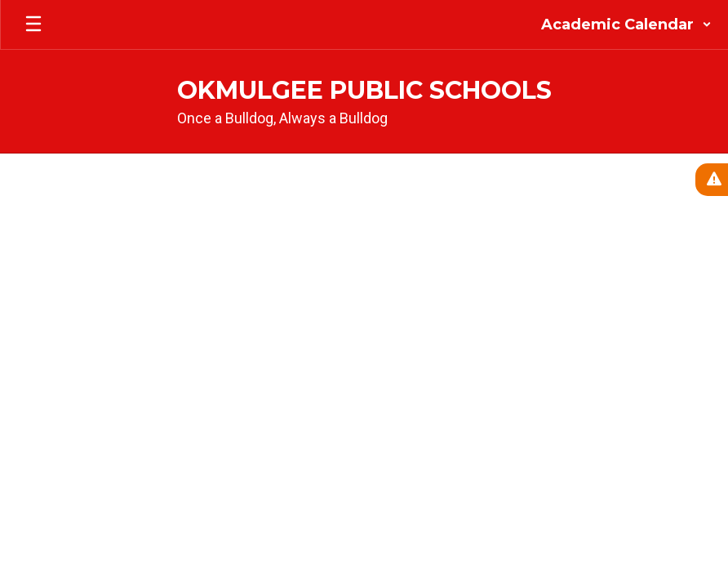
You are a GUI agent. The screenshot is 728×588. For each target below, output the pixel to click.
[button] (626, 24)
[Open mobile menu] (33, 24)
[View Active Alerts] (712, 180)
